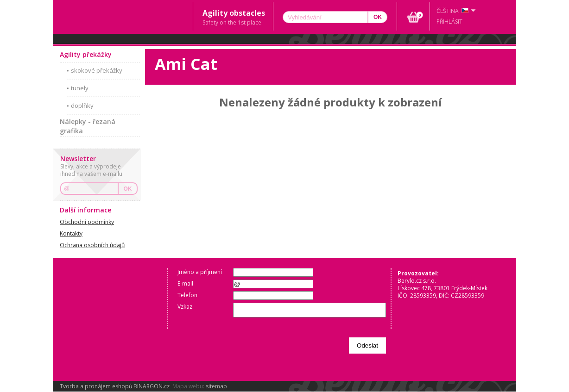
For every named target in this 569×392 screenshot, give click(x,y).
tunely (80, 88)
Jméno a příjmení (200, 272)
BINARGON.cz (152, 386)
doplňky (82, 106)
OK (128, 189)
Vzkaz (185, 307)
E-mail (185, 283)
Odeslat (367, 345)
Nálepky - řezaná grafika (88, 126)
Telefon (187, 295)
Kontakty (71, 233)
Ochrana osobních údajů (92, 245)
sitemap (216, 386)
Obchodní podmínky (87, 222)
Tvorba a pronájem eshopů (96, 386)
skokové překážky (97, 70)
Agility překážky (86, 54)
